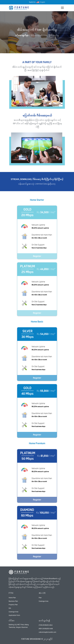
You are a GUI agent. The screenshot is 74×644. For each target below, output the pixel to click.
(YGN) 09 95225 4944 (46, 625)
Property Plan (13, 605)
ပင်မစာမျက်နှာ (22, 35)
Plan (40, 598)
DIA (10, 608)
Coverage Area (13, 612)
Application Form (14, 615)
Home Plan (12, 598)
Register (37, 258)
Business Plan (13, 601)
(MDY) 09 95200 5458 (46, 629)
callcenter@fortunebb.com (47, 632)
